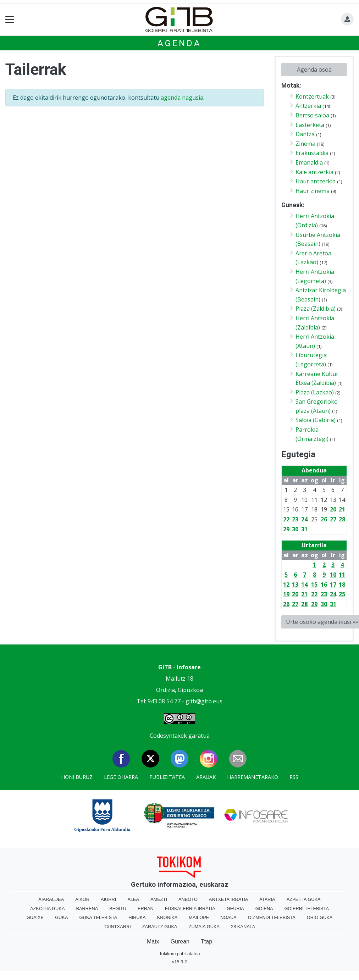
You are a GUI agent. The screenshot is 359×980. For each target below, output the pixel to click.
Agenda (179, 43)
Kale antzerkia (314, 172)
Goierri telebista (307, 909)
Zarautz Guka (160, 927)
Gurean (180, 942)
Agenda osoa (314, 70)
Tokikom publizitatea (179, 954)
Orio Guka (320, 917)
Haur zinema (313, 191)
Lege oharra (121, 777)
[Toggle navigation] (10, 20)
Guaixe (35, 917)
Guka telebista (98, 917)
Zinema (305, 144)
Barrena (87, 909)
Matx (153, 942)
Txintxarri (117, 927)
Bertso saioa (312, 115)
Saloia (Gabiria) (316, 420)
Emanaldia (309, 162)
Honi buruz (77, 777)
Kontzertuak (312, 96)
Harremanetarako (253, 777)
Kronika (167, 917)
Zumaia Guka (204, 927)
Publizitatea (167, 777)
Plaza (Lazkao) (315, 392)
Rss (294, 777)
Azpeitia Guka (304, 899)
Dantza (305, 134)
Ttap (206, 942)
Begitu (118, 909)
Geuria (235, 909)
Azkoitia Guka (47, 909)
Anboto (188, 899)
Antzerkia (308, 106)
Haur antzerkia (316, 181)
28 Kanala (243, 927)
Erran (146, 909)
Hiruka (137, 917)
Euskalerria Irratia (190, 909)
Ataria (267, 899)
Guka (61, 917)
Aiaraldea (51, 899)
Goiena (264, 909)
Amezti (159, 899)
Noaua (228, 917)
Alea (133, 899)
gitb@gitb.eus (204, 701)
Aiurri (108, 899)
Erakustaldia (312, 153)
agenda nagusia (182, 98)
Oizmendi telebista (272, 917)
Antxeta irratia (228, 899)
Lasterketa (310, 125)
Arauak (206, 777)
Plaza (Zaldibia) (316, 309)
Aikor (82, 899)
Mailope (199, 917)
